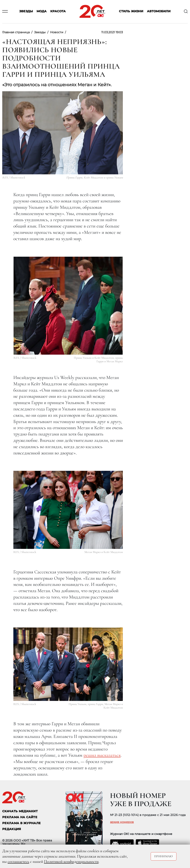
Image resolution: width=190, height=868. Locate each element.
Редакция (12, 829)
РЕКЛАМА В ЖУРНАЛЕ (21, 823)
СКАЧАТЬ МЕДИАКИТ (20, 811)
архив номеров (122, 822)
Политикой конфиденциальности (71, 861)
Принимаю (164, 856)
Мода (42, 11)
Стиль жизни (131, 11)
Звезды (26, 11)
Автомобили (159, 11)
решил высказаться (102, 755)
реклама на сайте (20, 817)
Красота (58, 11)
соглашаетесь (18, 861)
